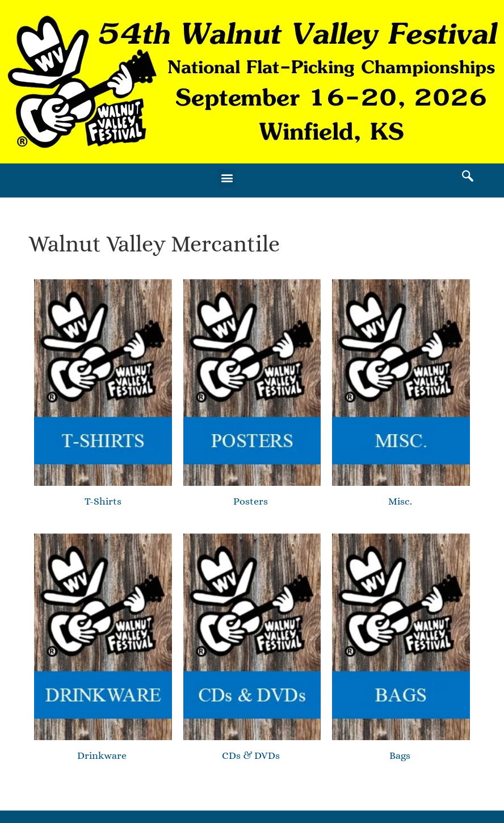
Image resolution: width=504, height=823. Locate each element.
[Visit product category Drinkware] (103, 649)
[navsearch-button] (468, 178)
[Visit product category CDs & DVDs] (252, 649)
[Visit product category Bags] (401, 649)
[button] (227, 178)
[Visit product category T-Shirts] (103, 393)
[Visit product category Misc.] (401, 395)
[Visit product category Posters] (252, 395)
